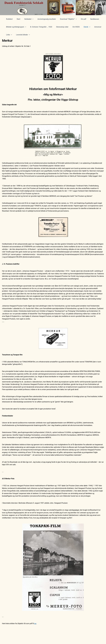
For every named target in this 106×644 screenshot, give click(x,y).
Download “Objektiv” (65, 19)
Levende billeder (22, 35)
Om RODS (73, 27)
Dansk (83, 27)
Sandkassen (89, 19)
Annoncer (93, 27)
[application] (30, 19)
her (35, 624)
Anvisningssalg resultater (44, 19)
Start (17, 19)
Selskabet (27, 19)
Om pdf (79, 19)
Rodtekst (9, 19)
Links (9, 35)
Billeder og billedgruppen (16, 27)
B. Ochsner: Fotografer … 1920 (40, 27)
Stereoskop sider (60, 27)
